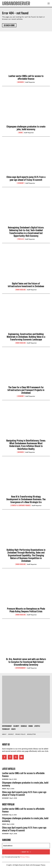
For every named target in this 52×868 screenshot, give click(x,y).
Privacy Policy (25, 857)
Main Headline (21, 290)
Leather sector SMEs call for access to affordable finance (26, 77)
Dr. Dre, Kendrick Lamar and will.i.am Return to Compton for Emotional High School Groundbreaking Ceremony (26, 662)
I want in (26, 852)
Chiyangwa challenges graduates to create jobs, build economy (26, 128)
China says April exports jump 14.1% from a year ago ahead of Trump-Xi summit (26, 178)
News (21, 133)
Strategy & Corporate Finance (21, 505)
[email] (26, 846)
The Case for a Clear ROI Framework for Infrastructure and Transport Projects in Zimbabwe (26, 390)
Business (21, 82)
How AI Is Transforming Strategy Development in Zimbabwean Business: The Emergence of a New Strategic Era (26, 499)
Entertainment (21, 668)
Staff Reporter (30, 82)
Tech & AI (21, 239)
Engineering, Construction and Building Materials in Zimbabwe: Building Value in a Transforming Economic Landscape (26, 337)
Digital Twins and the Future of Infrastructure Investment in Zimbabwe (26, 285)
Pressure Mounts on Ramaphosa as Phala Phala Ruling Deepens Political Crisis (26, 610)
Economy (21, 183)
